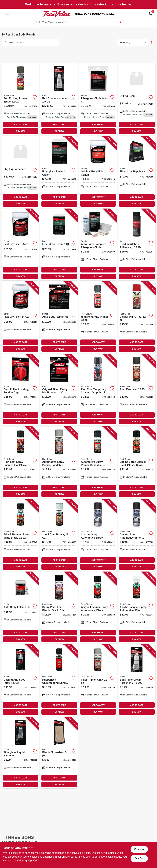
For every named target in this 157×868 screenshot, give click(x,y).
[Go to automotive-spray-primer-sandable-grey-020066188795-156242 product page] (59, 462)
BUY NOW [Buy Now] (21, 131)
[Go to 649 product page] (21, 172)
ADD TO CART (21, 124)
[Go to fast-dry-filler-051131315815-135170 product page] (21, 245)
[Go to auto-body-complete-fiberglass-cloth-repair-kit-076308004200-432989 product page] (98, 245)
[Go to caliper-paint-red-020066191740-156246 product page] (137, 317)
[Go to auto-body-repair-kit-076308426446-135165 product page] (59, 317)
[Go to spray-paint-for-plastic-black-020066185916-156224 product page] (59, 608)
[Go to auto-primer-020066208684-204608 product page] (59, 535)
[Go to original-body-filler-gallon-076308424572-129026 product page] (98, 172)
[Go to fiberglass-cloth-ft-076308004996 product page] (98, 99)
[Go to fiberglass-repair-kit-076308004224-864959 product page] (137, 172)
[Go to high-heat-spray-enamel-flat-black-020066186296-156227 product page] (21, 462)
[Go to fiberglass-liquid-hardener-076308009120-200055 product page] (21, 753)
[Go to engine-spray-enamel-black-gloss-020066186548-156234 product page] (137, 462)
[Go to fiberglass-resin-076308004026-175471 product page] (59, 245)
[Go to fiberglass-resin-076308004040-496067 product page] (59, 172)
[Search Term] (79, 22)
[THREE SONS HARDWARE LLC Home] (57, 14)
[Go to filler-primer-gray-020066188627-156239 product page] (98, 680)
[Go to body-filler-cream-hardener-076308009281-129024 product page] (137, 680)
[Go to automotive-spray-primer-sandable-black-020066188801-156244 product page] (98, 462)
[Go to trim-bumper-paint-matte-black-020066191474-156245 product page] (21, 535)
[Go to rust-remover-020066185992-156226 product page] (137, 390)
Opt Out (139, 858)
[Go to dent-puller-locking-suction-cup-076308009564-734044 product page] (21, 390)
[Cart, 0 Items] (151, 14)
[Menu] (7, 16)
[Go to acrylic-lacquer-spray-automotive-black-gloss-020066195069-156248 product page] (98, 608)
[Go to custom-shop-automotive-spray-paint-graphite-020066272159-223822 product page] (98, 535)
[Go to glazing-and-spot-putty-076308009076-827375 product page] (21, 680)
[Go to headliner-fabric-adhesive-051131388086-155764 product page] (137, 245)
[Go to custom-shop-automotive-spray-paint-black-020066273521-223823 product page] (137, 535)
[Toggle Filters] (153, 42)
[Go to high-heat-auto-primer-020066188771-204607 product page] (98, 317)
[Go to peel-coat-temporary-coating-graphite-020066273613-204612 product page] (98, 390)
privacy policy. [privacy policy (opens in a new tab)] (70, 857)
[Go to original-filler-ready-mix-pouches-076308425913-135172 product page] (59, 390)
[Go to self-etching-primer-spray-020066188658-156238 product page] (21, 99)
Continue (139, 849)
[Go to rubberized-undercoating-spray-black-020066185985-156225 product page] (59, 680)
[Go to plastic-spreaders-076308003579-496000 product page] (59, 753)
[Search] (120, 22)
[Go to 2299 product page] (137, 99)
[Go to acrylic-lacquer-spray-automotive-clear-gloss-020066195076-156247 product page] (137, 608)
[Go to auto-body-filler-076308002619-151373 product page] (21, 608)
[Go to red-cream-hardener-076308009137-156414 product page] (59, 99)
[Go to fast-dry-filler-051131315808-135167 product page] (21, 317)
